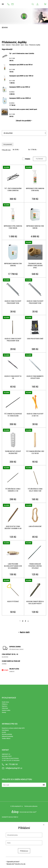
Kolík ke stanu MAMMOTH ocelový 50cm (35, 377)
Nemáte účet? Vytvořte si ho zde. (16, 864)
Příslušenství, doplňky (35, 45)
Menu (6, 28)
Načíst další (25, 632)
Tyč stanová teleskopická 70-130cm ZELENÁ (13, 415)
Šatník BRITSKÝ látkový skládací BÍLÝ (13, 452)
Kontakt (4, 732)
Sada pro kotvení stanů (35, 339)
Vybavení (8, 45)
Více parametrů (8, 144)
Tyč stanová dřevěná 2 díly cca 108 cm (35, 452)
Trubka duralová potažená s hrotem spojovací (35, 566)
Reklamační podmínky (7, 736)
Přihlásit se (5, 704)
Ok (44, 785)
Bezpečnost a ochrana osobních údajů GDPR (13, 728)
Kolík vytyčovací (13, 601)
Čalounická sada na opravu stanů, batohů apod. (23, 109)
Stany (26, 45)
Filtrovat (40, 159)
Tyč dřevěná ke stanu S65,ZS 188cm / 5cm (35, 490)
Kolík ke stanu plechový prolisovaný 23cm (35, 302)
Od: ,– (16, 150)
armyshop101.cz (19, 806)
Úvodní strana (5, 702)
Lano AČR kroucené (35, 526)
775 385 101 (8, 4)
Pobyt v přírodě (16, 45)
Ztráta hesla (5, 708)
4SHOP (35, 812)
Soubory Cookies (6, 710)
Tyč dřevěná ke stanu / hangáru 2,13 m (13, 490)
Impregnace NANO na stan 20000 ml (20, 98)
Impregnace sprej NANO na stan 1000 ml (21, 76)
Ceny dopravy (5, 730)
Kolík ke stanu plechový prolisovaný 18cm (13, 302)
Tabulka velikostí (6, 738)
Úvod (3, 45)
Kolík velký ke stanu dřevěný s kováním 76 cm (13, 527)
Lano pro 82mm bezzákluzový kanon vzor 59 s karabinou (13, 566)
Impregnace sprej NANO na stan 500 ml (21, 65)
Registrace (5, 706)
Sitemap (4, 712)
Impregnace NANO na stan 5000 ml (20, 87)
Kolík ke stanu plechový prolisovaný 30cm (13, 340)
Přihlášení (24, 851)
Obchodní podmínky (7, 734)
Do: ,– (33, 150)
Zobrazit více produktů (23, 121)
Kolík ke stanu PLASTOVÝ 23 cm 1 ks (35, 415)
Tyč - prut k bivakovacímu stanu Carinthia (22, 53)
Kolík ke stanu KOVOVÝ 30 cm (13, 377)
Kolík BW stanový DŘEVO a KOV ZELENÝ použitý (35, 603)
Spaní (22, 45)
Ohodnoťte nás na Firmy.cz (10, 817)
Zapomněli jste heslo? (13, 862)
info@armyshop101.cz (12, 4)
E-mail (3, 784)
